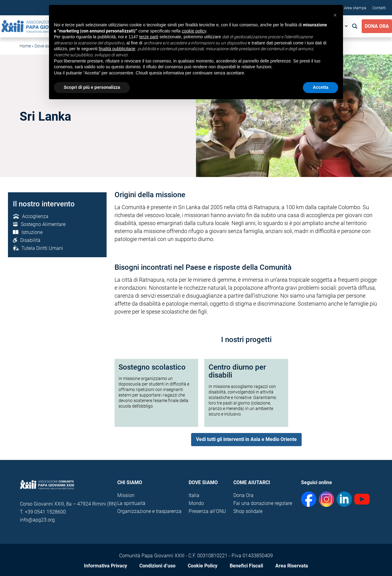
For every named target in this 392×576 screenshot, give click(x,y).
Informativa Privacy (106, 566)
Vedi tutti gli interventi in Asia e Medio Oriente (246, 439)
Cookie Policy (203, 566)
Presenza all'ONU (207, 511)
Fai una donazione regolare (263, 503)
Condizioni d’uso (157, 566)
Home (25, 46)
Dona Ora (377, 26)
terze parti (149, 37)
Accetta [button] (320, 87)
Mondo (196, 503)
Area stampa (355, 8)
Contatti (379, 8)
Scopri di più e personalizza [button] (92, 87)
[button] (335, 15)
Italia (194, 495)
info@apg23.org (37, 520)
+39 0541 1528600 (45, 512)
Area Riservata (292, 566)
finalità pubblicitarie (117, 49)
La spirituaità (131, 503)
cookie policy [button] (194, 31)
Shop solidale (248, 511)
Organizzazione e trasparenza (149, 511)
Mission (126, 495)
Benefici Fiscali (246, 566)
